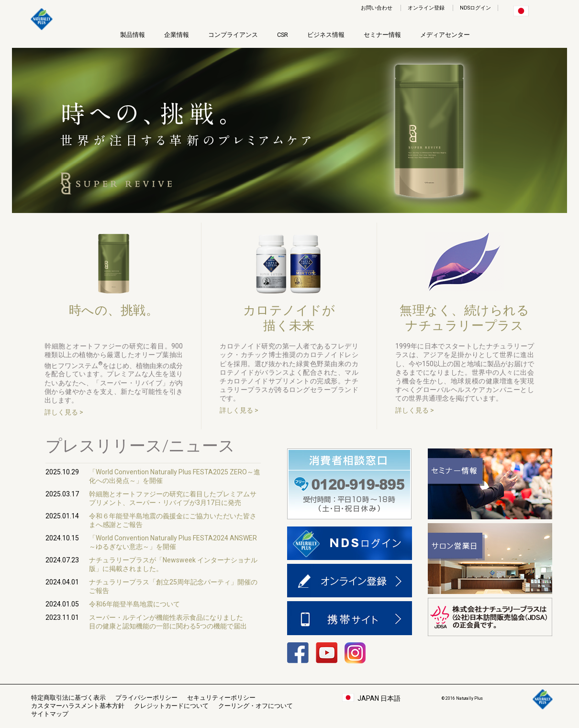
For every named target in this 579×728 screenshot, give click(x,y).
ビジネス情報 (326, 35)
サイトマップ (50, 714)
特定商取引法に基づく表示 (68, 698)
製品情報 (133, 35)
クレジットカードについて (171, 706)
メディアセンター (445, 35)
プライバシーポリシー (146, 698)
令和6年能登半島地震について (134, 604)
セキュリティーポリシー (221, 698)
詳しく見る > (64, 412)
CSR (283, 35)
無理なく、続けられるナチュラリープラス (464, 318)
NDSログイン (475, 8)
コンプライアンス (233, 35)
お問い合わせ (377, 8)
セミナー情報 (382, 35)
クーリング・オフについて (256, 706)
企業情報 (177, 35)
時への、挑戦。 (114, 318)
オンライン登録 (426, 8)
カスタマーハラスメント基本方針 (78, 706)
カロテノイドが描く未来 (289, 318)
